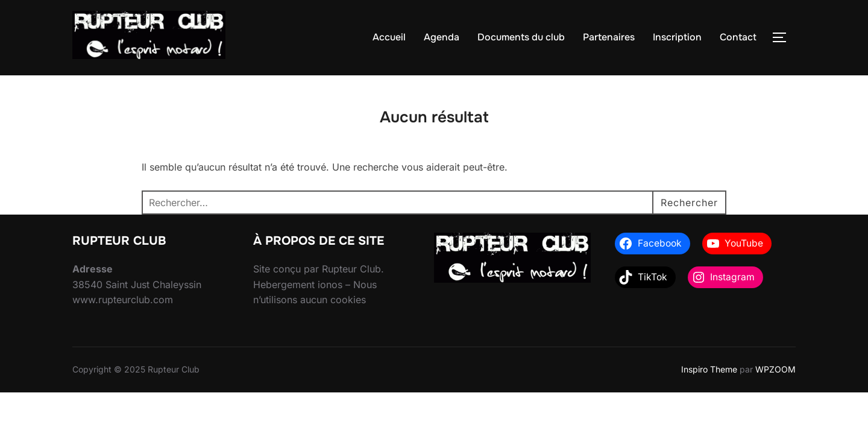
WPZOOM (775, 369)
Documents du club (521, 37)
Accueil (389, 37)
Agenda (442, 37)
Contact (738, 37)
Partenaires (609, 37)
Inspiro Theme (709, 369)
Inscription (677, 37)
